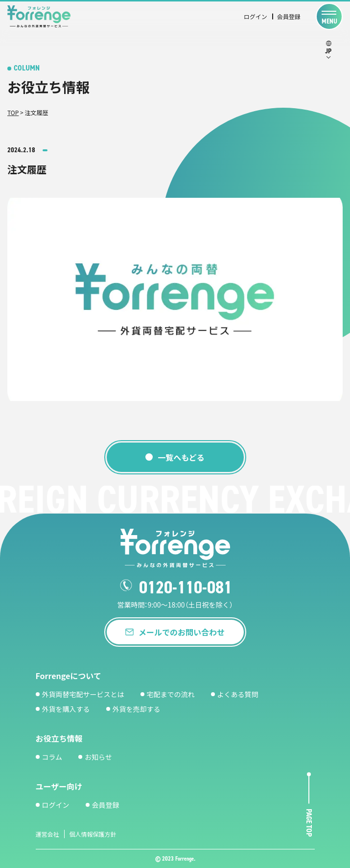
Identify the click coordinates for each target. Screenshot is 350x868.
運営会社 (47, 834)
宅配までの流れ (171, 694)
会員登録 (289, 16)
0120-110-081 (186, 587)
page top (309, 823)
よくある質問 (238, 694)
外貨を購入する (66, 709)
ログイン (256, 16)
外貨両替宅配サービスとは (83, 694)
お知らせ (98, 757)
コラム (52, 757)
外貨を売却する (137, 709)
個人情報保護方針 (93, 834)
